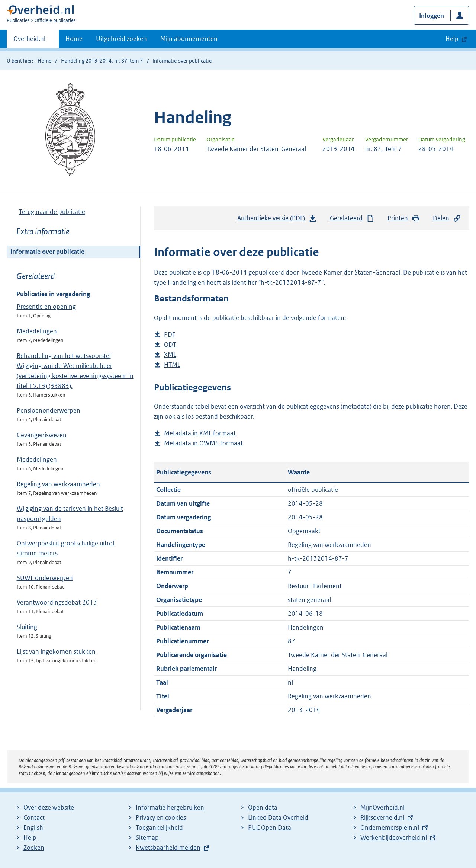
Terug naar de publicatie (52, 212)
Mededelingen (37, 331)
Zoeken (34, 848)
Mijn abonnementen (189, 39)
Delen (447, 218)
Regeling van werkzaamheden (58, 484)
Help (30, 837)
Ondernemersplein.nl (390, 827)
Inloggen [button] (432, 16)
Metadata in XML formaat (200, 433)
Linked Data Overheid (278, 817)
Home (74, 39)
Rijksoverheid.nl (382, 817)
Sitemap (147, 837)
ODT (170, 345)
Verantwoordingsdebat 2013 (57, 602)
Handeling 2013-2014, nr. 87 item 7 (102, 61)
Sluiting (27, 627)
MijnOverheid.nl (382, 807)
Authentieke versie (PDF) (277, 220)
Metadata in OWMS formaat (203, 443)
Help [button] (452, 39)
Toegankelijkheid (159, 827)
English (33, 827)
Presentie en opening (46, 307)
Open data (263, 807)
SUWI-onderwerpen (45, 578)
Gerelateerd (352, 218)
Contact (34, 817)
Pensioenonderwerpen (49, 410)
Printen (404, 218)
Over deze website (49, 807)
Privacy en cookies (161, 817)
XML (170, 355)
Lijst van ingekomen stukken (56, 651)
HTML (172, 365)
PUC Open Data (270, 827)
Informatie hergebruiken (170, 807)
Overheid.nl (29, 41)
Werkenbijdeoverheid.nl (394, 837)
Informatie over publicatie (47, 252)
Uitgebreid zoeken (121, 39)
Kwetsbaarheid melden (168, 848)
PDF (170, 335)
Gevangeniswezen (42, 435)
